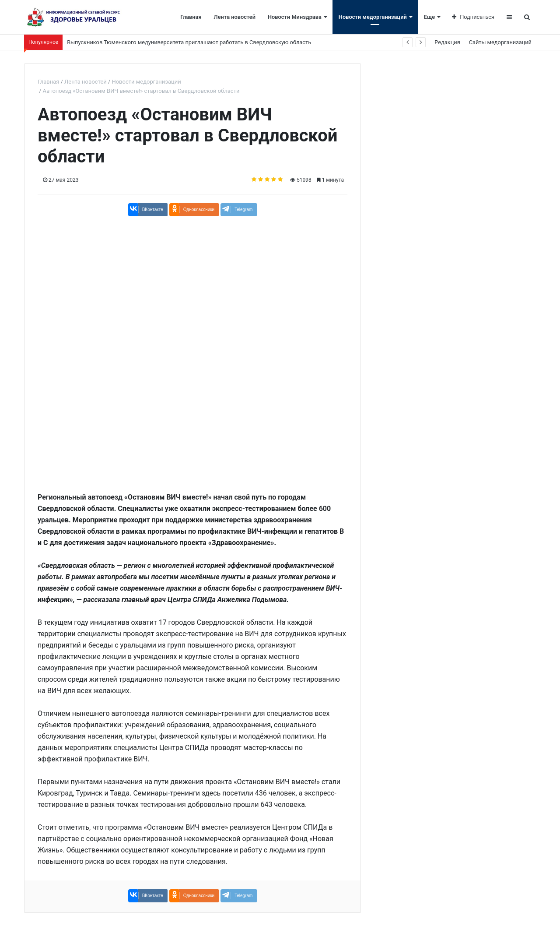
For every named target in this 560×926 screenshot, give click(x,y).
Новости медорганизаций (373, 17)
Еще (429, 17)
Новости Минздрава (295, 17)
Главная (191, 17)
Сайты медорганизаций (500, 42)
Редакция (447, 42)
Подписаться (473, 17)
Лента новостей (235, 17)
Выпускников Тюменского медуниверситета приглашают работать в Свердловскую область (189, 42)
